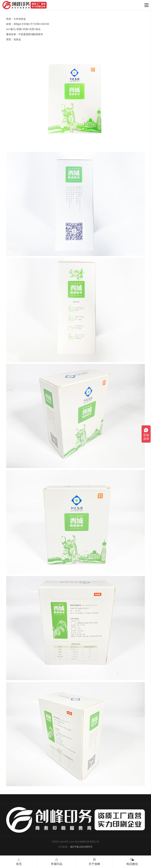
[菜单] (146, 5)
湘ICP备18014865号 (81, 847)
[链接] (25, 5)
